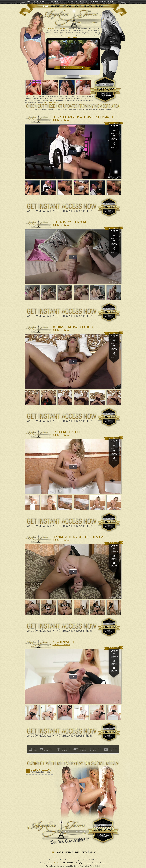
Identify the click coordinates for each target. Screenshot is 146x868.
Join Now (99, 6)
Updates (88, 6)
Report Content (51, 866)
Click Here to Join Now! (52, 102)
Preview (77, 6)
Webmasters (85, 866)
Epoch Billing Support (72, 866)
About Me (55, 6)
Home (46, 6)
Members (67, 6)
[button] (73, 54)
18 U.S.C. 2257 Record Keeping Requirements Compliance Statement (84, 863)
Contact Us (61, 866)
